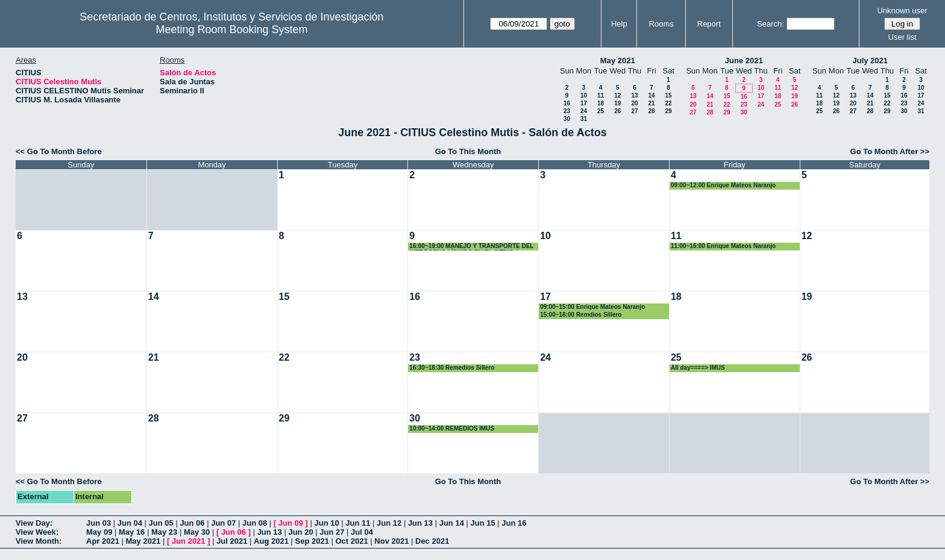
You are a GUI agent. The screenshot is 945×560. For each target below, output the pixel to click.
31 (584, 119)
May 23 (164, 532)
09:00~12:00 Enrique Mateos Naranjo (723, 185)
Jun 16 (514, 523)
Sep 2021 (312, 541)
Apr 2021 (103, 541)
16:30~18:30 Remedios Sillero (452, 368)
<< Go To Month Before (59, 151)
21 (651, 103)
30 (567, 119)
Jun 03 (99, 523)
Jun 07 (223, 523)
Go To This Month (468, 151)
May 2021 (618, 61)
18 (601, 103)
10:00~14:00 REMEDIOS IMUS (452, 428)
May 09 (99, 532)
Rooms (661, 24)
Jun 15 (482, 523)
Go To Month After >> (890, 151)
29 (668, 111)
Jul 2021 (232, 541)
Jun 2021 (189, 541)
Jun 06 (192, 523)
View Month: (39, 541)
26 (617, 111)
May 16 (132, 532)
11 (601, 95)
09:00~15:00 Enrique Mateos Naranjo (592, 307)
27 (634, 111)
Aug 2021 (271, 541)
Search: (771, 24)
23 (567, 111)
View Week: (37, 532)
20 (634, 103)
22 (668, 103)
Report (709, 24)
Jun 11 (358, 523)
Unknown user (902, 11)
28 (651, 111)
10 (584, 95)
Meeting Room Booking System (231, 30)
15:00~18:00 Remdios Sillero (581, 315)
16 (567, 103)
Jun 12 (389, 523)
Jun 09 (291, 523)
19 (617, 103)
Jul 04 (362, 532)
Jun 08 (255, 523)
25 (601, 111)
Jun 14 (452, 523)
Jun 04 (130, 523)
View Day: (34, 523)
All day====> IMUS (698, 368)
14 (651, 95)
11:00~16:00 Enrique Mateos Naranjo (723, 246)
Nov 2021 (391, 541)
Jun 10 (326, 523)
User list (903, 37)
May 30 (197, 532)
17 (584, 103)
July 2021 (870, 61)
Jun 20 (300, 532)
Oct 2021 (351, 541)
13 (634, 95)
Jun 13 (420, 523)
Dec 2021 (432, 541)
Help (619, 24)
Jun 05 (161, 523)
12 (617, 95)
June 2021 (744, 61)
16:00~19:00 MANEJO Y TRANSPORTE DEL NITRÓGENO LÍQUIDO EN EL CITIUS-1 (471, 247)
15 (668, 95)
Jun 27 (332, 532)
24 (584, 111)
